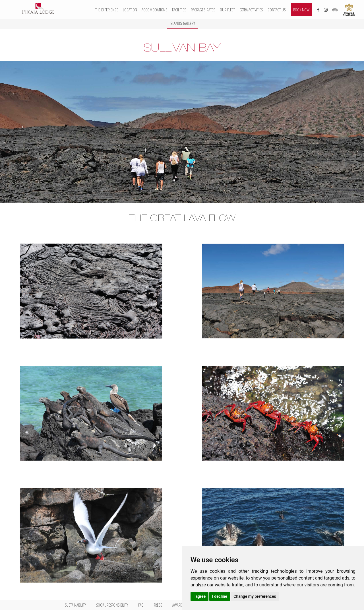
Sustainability (75, 605)
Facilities (179, 10)
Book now (301, 10)
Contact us (277, 10)
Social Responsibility (112, 605)
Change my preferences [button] (255, 596)
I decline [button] (220, 596)
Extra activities (251, 10)
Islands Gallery (182, 23)
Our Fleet (227, 10)
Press (158, 605)
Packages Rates (203, 10)
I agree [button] (199, 596)
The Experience (107, 10)
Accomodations (155, 10)
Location (130, 10)
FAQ (141, 605)
